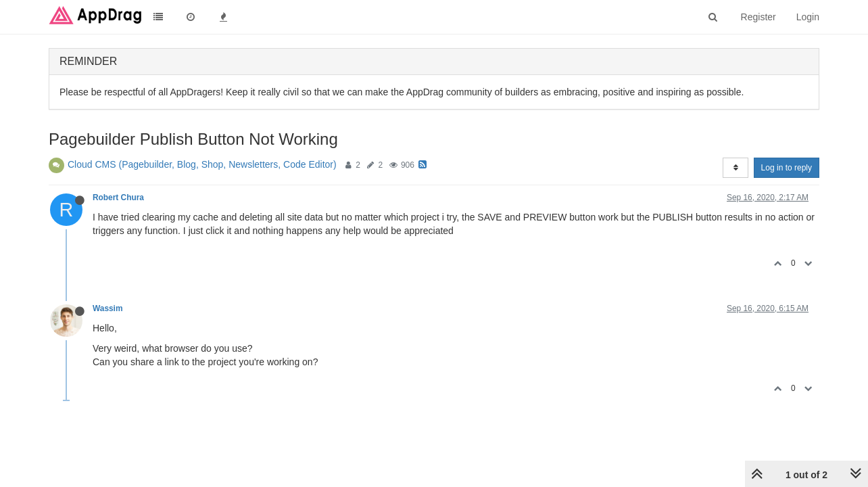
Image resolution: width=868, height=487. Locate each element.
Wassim (108, 308)
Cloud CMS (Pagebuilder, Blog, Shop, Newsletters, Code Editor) (202, 164)
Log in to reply (787, 168)
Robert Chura (118, 198)
